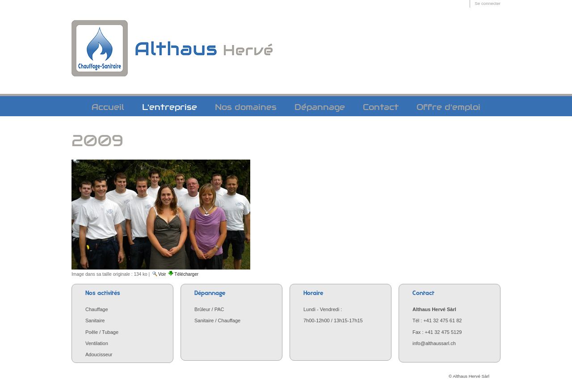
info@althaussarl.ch (434, 343)
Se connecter (488, 3)
